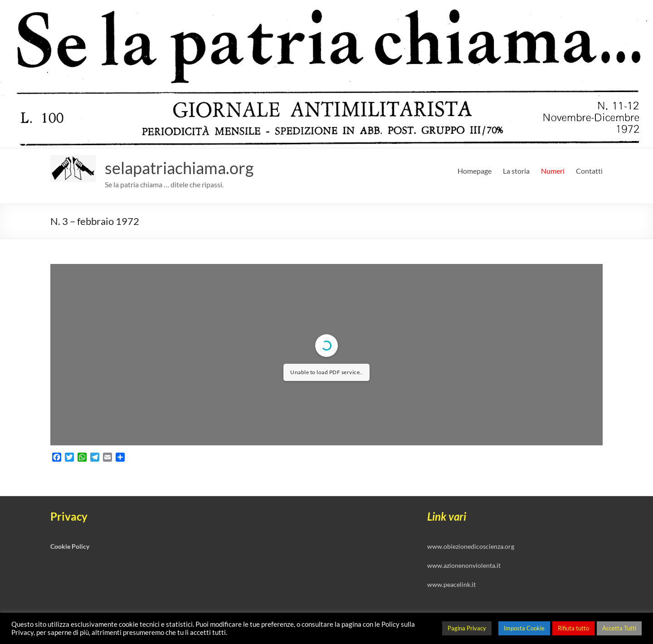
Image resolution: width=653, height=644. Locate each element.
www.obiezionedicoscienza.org (471, 546)
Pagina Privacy (467, 628)
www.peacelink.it (451, 584)
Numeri (553, 171)
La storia (516, 171)
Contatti (589, 171)
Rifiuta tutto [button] (573, 628)
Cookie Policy (70, 546)
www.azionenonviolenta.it (464, 565)
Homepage (475, 171)
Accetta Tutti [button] (619, 628)
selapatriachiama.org (179, 168)
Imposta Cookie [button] (524, 628)
